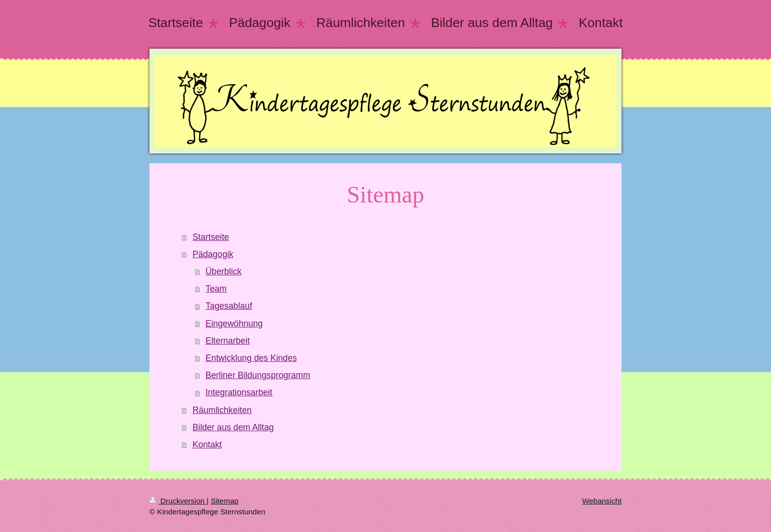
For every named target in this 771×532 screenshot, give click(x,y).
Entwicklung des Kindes (251, 358)
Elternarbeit (228, 341)
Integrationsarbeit (239, 392)
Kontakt (208, 444)
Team (216, 289)
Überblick (223, 271)
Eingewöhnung (234, 324)
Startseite (211, 237)
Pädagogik (213, 254)
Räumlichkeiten (222, 410)
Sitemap (225, 501)
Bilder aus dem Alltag (233, 427)
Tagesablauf (229, 306)
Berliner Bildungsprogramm (258, 375)
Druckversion (178, 501)
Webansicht (602, 501)
